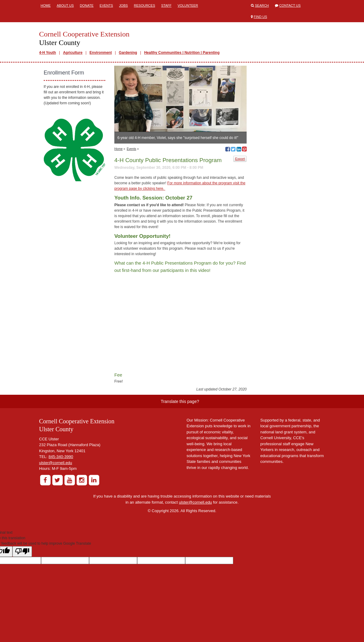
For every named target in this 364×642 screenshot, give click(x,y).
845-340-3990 (61, 457)
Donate (87, 5)
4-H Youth (48, 53)
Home (46, 5)
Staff (166, 5)
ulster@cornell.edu (56, 463)
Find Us (260, 17)
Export (240, 159)
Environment (101, 53)
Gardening (128, 53)
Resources (144, 5)
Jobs (124, 5)
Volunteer (188, 5)
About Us (65, 5)
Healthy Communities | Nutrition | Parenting (182, 53)
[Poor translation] (22, 552)
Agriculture (73, 53)
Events (106, 5)
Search (262, 5)
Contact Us (290, 5)
